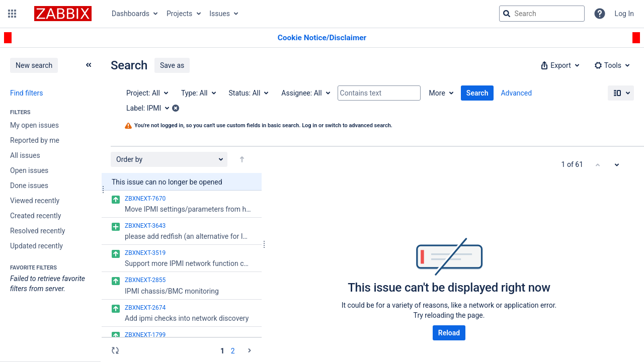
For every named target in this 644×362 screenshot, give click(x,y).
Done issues (29, 186)
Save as (172, 65)
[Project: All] (147, 93)
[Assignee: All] (305, 93)
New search (34, 65)
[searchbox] (542, 14)
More (437, 93)
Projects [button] (179, 14)
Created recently (35, 216)
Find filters (26, 93)
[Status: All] (248, 93)
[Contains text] (379, 93)
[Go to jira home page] (63, 14)
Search (477, 93)
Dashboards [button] (131, 14)
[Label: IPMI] (151, 108)
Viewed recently (35, 201)
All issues (25, 155)
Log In (624, 14)
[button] (12, 14)
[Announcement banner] (322, 38)
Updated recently (36, 246)
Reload (449, 333)
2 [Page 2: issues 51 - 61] (233, 351)
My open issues (34, 125)
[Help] (600, 14)
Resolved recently (37, 231)
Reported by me (35, 140)
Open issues (29, 170)
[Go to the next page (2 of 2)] (250, 350)
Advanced (516, 93)
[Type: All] (198, 93)
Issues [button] (220, 14)
